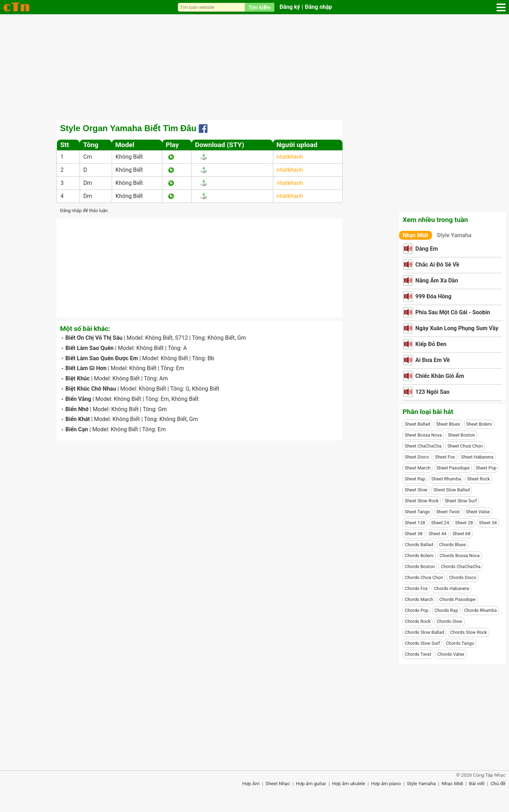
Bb (211, 358)
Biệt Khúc (78, 378)
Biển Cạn (77, 429)
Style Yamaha (454, 235)
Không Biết (129, 157)
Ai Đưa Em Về (432, 360)
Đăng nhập (319, 7)
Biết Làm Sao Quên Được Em (102, 358)
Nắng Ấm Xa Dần (437, 281)
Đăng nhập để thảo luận (84, 211)
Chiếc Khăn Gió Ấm (440, 376)
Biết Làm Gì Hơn (86, 368)
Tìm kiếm (259, 7)
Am (164, 378)
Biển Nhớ (77, 409)
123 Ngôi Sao (432, 392)
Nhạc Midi (416, 235)
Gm (242, 338)
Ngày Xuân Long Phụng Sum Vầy (457, 328)
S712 (181, 338)
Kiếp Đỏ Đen (431, 344)
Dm (88, 183)
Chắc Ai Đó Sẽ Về (437, 265)
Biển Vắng (78, 399)
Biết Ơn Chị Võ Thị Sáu (94, 338)
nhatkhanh (290, 157)
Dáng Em (427, 249)
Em (180, 368)
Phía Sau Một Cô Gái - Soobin (453, 312)
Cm (88, 157)
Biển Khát (78, 419)
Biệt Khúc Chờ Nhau (91, 389)
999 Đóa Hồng (433, 296)
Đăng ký (290, 7)
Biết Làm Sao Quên (90, 348)
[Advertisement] (255, 67)
